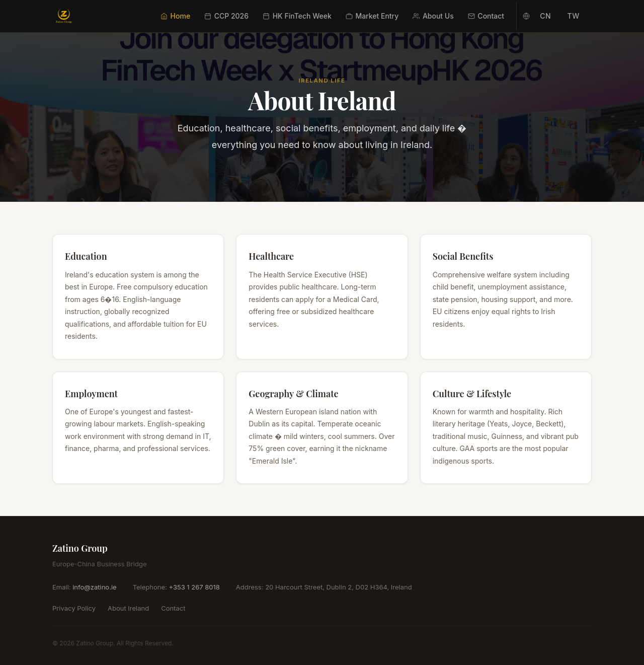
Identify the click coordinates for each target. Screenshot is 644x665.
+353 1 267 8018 (194, 587)
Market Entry (372, 16)
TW (573, 16)
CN (545, 16)
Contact (486, 16)
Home (175, 16)
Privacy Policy (74, 608)
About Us (433, 16)
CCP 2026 (226, 16)
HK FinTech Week (297, 16)
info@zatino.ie (94, 587)
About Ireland (128, 608)
